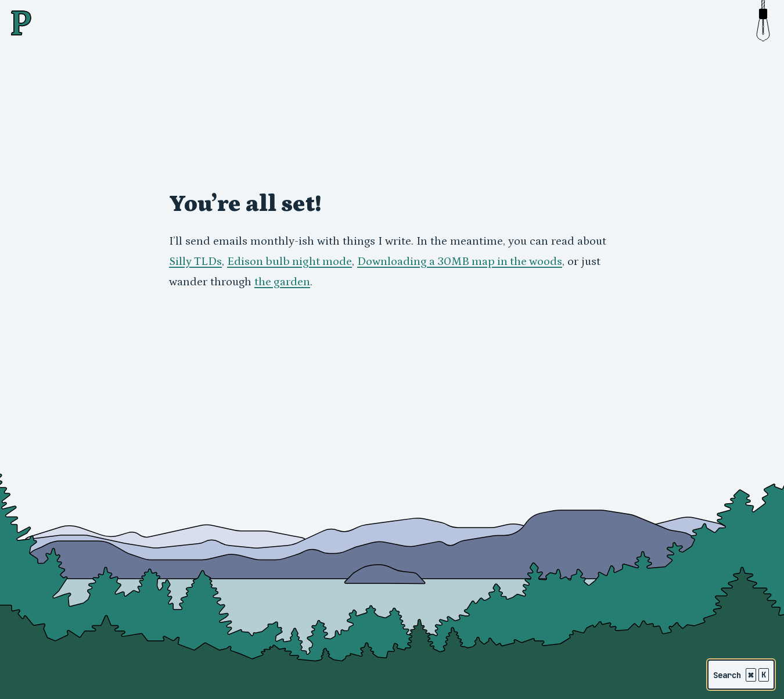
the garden (282, 282)
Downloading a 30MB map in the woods (460, 261)
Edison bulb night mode (289, 261)
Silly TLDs (195, 261)
